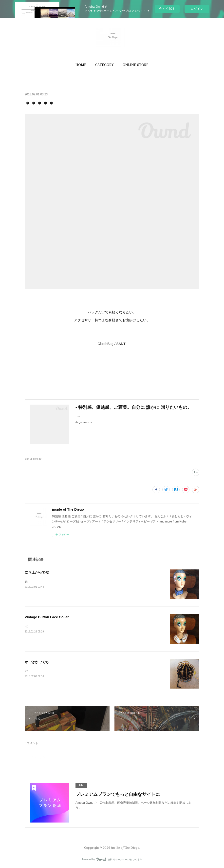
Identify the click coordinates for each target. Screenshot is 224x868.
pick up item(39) (33, 459)
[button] (81, 65)
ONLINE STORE (136, 65)
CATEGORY (104, 65)
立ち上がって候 (37, 572)
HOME (81, 65)
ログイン (197, 9)
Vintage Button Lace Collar (47, 617)
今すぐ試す (167, 9)
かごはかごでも (37, 662)
